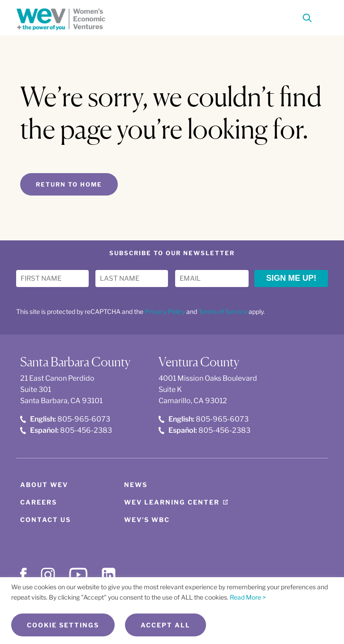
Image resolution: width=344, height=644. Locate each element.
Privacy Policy (165, 311)
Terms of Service (223, 311)
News (136, 485)
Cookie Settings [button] (63, 625)
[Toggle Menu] (322, 17)
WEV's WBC (147, 520)
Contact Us (45, 520)
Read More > (248, 597)
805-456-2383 (66, 430)
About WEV (44, 485)
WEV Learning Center (172, 502)
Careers (39, 502)
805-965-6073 (65, 419)
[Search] (307, 20)
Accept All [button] (166, 625)
